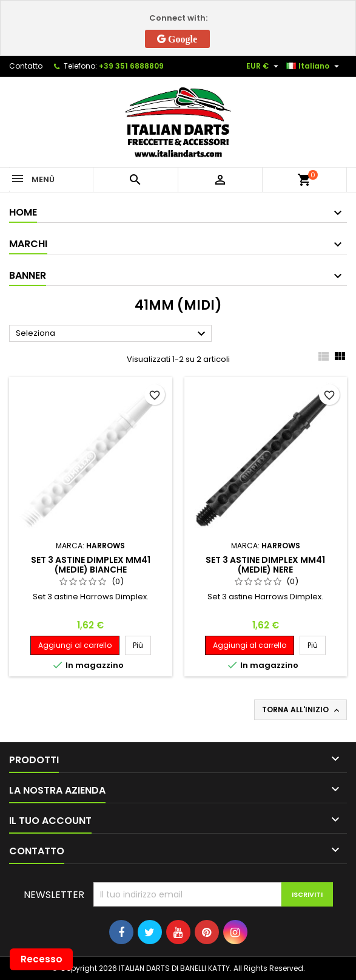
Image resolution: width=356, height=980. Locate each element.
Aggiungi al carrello (75, 645)
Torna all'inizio (302, 710)
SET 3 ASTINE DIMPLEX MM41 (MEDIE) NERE (265, 565)
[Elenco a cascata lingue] (314, 66)
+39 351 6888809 (131, 66)
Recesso (42, 959)
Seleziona (112, 334)
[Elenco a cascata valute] (264, 66)
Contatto (26, 66)
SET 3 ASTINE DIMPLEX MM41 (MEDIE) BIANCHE (91, 565)
